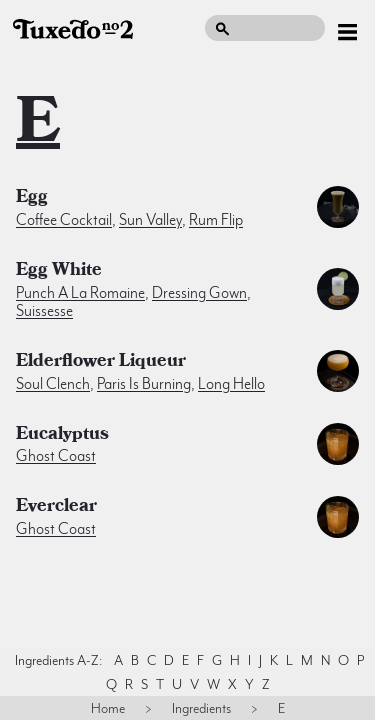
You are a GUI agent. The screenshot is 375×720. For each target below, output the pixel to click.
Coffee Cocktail (64, 220)
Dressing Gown (199, 293)
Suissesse (44, 311)
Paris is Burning (144, 384)
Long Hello (231, 384)
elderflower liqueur (101, 363)
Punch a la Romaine (80, 293)
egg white (59, 272)
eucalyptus (62, 436)
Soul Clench (53, 384)
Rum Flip (216, 220)
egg (32, 199)
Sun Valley (150, 220)
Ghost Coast (56, 456)
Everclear (56, 508)
